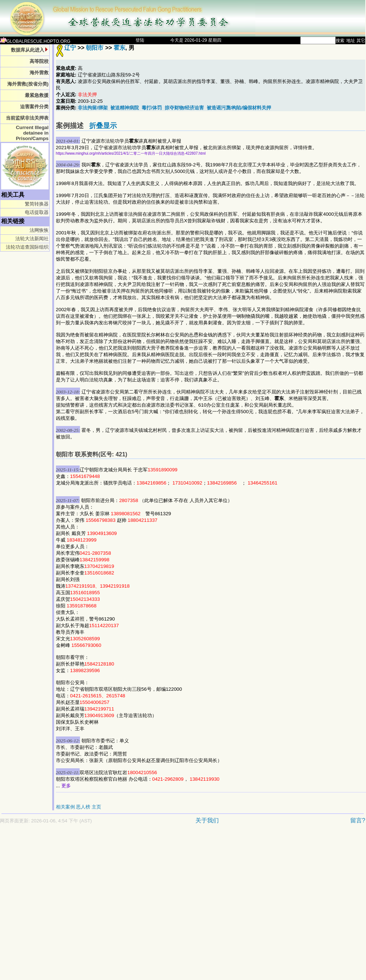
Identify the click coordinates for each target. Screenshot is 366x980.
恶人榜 (83, 807)
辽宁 (70, 48)
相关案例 (65, 807)
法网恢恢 (39, 230)
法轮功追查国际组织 (27, 247)
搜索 (340, 41)
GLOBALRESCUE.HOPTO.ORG (35, 41)
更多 (66, 786)
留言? (358, 820)
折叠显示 (103, 126)
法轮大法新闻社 (32, 239)
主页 (96, 807)
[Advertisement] (68, 906)
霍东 (119, 48)
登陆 (140, 40)
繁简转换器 (37, 204)
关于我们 (207, 820)
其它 (361, 41)
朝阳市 (95, 48)
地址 (351, 41)
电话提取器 (37, 212)
